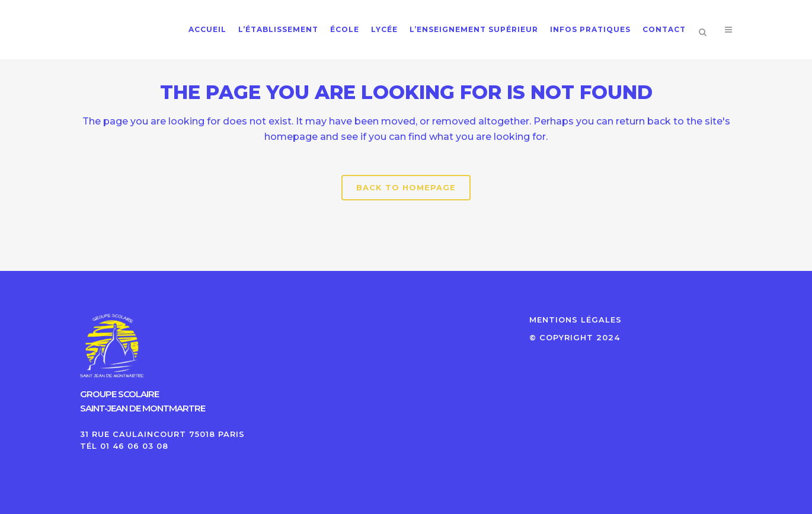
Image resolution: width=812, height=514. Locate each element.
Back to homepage (406, 187)
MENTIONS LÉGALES (576, 320)
